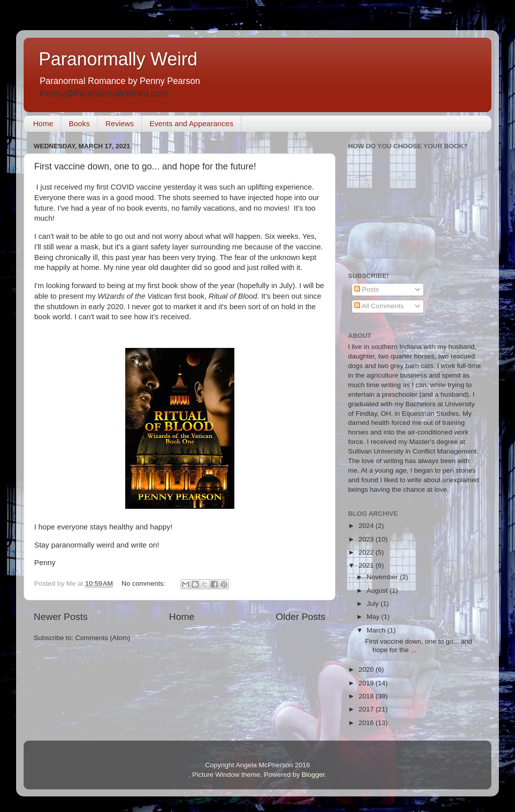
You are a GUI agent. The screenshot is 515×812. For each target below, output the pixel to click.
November (383, 577)
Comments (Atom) (103, 638)
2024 (367, 526)
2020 (367, 669)
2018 (367, 696)
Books (79, 123)
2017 (367, 709)
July (374, 604)
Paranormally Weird (118, 59)
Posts (367, 289)
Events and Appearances (191, 123)
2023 (367, 539)
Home (43, 123)
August (378, 591)
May (374, 617)
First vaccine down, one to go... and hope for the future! (145, 166)
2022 (367, 552)
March (377, 630)
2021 (367, 565)
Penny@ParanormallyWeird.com (104, 94)
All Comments (379, 306)
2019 (367, 683)
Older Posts (301, 617)
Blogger (313, 775)
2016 (367, 723)
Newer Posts (61, 617)
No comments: (145, 583)
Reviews (119, 123)
